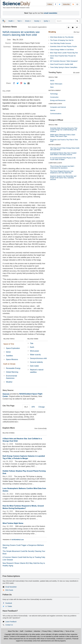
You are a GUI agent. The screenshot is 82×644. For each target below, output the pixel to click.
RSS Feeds (9, 590)
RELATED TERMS (33, 339)
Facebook (9, 603)
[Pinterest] (21, 83)
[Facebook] (14, 83)
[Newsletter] (77, 4)
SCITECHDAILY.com (18, 540)
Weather (9, 382)
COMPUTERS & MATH (55, 104)
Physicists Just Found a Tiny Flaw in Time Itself (64, 140)
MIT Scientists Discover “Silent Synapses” (64, 61)
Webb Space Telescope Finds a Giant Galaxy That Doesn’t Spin (63, 135)
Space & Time (9, 344)
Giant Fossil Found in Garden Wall (62, 64)
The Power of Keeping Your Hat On (62, 40)
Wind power (34, 351)
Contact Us (9, 625)
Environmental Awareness (11, 377)
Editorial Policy (59, 631)
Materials (6, 394)
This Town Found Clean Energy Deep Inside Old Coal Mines (65, 149)
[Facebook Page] (56, 4)
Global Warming (12, 372)
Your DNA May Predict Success (61, 43)
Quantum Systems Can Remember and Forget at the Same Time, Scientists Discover (63, 178)
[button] (69, 27)
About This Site (13, 631)
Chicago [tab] (42, 407)
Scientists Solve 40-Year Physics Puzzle (63, 46)
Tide (32, 343)
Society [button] (37, 21)
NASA (8, 352)
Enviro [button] (28, 21)
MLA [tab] (26, 407)
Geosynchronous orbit (38, 358)
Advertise (37, 631)
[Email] (29, 83)
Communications (56, 114)
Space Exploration (13, 348)
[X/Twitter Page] (60, 4)
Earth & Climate (9, 364)
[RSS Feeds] (73, 4)
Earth (32, 347)
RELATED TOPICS (9, 339)
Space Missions (12, 359)
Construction (54, 97)
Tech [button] (20, 21)
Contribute (29, 631)
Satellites (9, 356)
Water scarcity (35, 355)
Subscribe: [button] (66, 4)
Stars (52, 87)
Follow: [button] (50, 4)
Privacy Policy (47, 631)
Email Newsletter (11, 587)
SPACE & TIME (53, 77)
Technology (54, 94)
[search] (77, 21)
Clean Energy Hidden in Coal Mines (62, 50)
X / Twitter (9, 606)
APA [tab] (33, 407)
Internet (53, 110)
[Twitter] (18, 83)
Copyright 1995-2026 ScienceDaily (16, 634)
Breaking (52, 32)
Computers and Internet (58, 107)
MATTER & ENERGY (55, 90)
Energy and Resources (58, 100)
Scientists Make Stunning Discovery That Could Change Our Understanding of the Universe (64, 130)
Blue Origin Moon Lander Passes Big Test (64, 53)
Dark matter (34, 366)
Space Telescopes (56, 84)
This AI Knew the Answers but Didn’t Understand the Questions (62, 167)
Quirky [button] (47, 21)
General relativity (36, 362)
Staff (22, 631)
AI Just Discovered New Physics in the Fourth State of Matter (63, 159)
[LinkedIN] (25, 83)
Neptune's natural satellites (37, 371)
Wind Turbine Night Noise (13, 523)
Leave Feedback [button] (11, 622)
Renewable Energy (13, 368)
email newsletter (51, 13)
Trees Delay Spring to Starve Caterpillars (64, 67)
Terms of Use (70, 631)
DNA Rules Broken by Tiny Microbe (62, 37)
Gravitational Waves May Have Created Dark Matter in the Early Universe (63, 154)
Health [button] (11, 21)
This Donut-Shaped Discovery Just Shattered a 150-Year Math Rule (62, 172)
